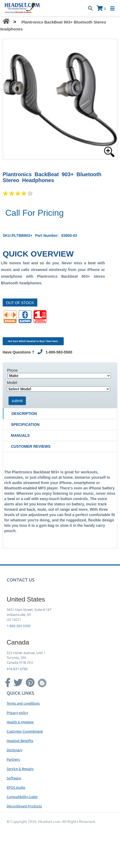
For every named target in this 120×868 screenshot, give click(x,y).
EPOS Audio (16, 787)
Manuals (20, 435)
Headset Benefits (20, 741)
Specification (25, 425)
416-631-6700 (17, 669)
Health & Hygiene (20, 722)
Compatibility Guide (22, 797)
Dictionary (15, 750)
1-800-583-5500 (19, 626)
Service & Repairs (20, 769)
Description (24, 414)
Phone (12, 370)
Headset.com (49, 821)
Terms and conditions (23, 703)
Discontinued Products (24, 806)
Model (12, 383)
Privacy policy (17, 712)
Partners (13, 759)
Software (14, 778)
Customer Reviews (31, 446)
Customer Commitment (25, 731)
